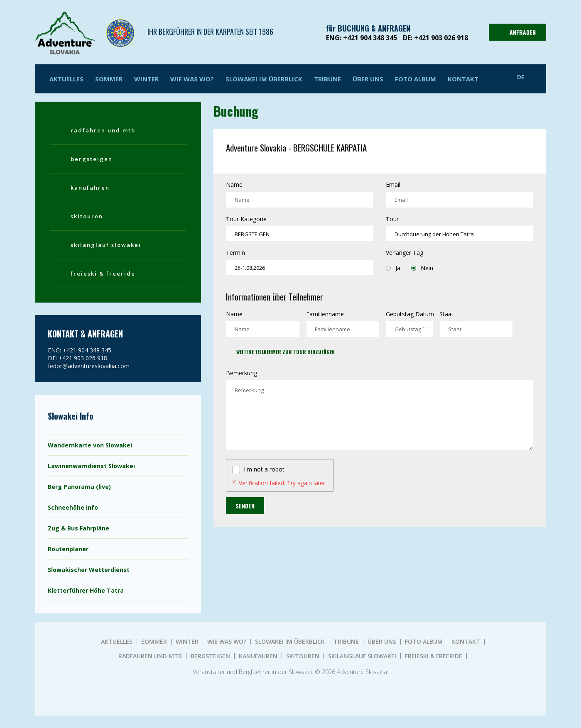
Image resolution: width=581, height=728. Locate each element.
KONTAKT (463, 79)
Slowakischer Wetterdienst (89, 570)
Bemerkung (241, 373)
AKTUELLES (66, 79)
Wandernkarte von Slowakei (90, 445)
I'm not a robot (264, 469)
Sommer (109, 79)
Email (393, 184)
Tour (392, 219)
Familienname (325, 314)
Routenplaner (68, 549)
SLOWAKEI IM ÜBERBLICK (264, 79)
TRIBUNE (327, 79)
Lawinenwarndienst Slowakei (91, 466)
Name (234, 184)
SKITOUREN (87, 216)
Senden (245, 506)
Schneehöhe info (73, 507)
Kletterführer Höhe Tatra (86, 590)
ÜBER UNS (368, 79)
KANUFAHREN (90, 188)
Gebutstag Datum (410, 314)
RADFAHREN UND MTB (103, 130)
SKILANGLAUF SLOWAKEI (106, 245)
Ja (393, 268)
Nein (422, 268)
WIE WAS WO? (192, 79)
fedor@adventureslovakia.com (89, 366)
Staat (446, 314)
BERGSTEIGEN (92, 159)
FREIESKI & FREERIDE (103, 274)
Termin (235, 253)
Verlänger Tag (404, 253)
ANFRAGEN (516, 32)
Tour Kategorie (246, 219)
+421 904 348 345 (370, 38)
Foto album (416, 79)
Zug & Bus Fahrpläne (78, 528)
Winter (146, 79)
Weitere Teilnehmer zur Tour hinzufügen (286, 352)
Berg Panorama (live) (79, 487)
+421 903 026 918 (441, 38)
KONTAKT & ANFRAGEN (85, 334)
